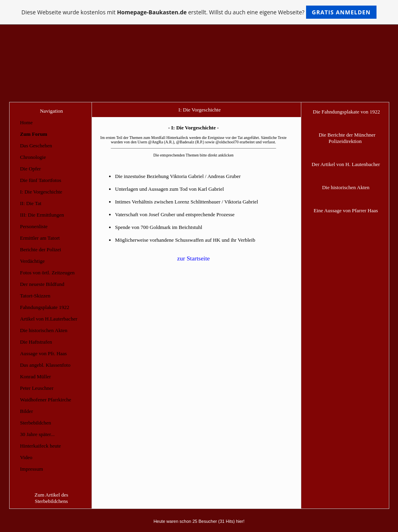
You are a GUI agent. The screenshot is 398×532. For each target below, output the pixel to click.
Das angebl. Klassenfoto (45, 365)
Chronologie (33, 157)
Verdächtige (32, 261)
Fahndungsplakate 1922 (45, 307)
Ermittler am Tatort (40, 238)
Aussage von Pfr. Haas (43, 353)
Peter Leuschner (37, 388)
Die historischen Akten (44, 330)
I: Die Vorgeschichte (41, 192)
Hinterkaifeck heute (40, 446)
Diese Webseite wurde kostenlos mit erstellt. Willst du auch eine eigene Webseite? (199, 12)
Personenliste (34, 226)
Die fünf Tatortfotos (41, 180)
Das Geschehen (36, 146)
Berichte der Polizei (40, 249)
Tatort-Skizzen (35, 296)
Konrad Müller (35, 377)
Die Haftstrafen (36, 342)
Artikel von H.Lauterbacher (49, 319)
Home (26, 122)
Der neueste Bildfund (42, 284)
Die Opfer (30, 169)
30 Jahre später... (37, 434)
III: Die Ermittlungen (42, 215)
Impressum (31, 469)
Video (26, 457)
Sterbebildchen (35, 423)
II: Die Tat (31, 203)
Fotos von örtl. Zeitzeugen (47, 273)
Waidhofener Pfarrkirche (46, 400)
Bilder (26, 411)
